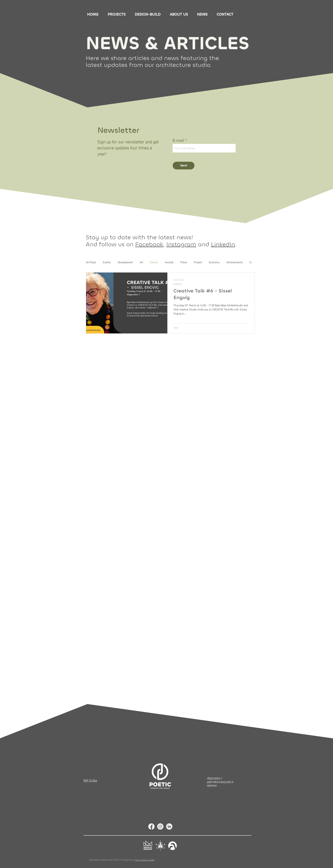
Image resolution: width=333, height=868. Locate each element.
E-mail (178, 140)
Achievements (235, 262)
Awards (169, 262)
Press (184, 262)
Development (125, 262)
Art (141, 262)
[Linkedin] (169, 826)
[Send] (184, 166)
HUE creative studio (145, 860)
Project (198, 262)
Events (107, 262)
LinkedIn (223, 244)
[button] (250, 262)
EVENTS (178, 284)
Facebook (149, 244)
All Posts (91, 262)
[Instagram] (160, 826)
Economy (214, 262)
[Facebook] (151, 826)
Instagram (181, 244)
